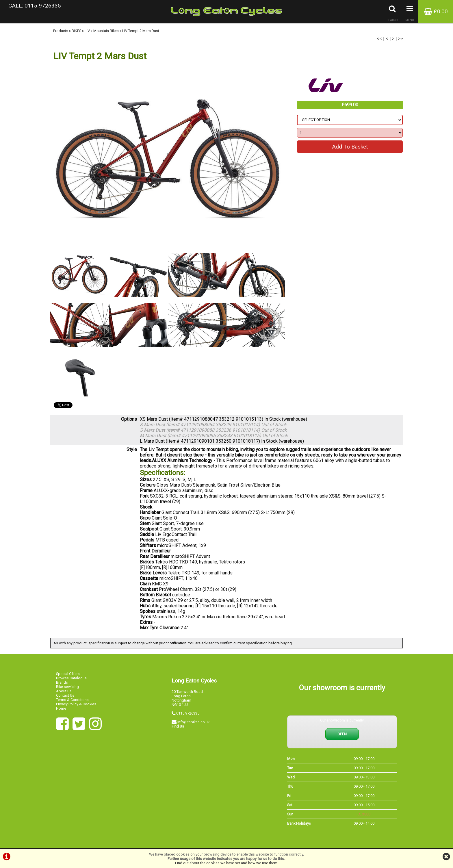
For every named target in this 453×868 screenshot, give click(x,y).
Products (61, 31)
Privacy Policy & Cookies (76, 704)
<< (379, 39)
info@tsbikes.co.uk (193, 722)
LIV (87, 31)
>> (400, 39)
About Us (64, 691)
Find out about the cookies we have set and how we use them (226, 863)
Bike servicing (67, 687)
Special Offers (68, 674)
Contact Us (65, 695)
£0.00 (436, 11)
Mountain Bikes (106, 31)
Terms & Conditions (72, 700)
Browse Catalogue (71, 678)
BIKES (76, 31)
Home (61, 708)
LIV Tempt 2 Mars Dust (141, 31)
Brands (62, 682)
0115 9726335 (188, 713)
